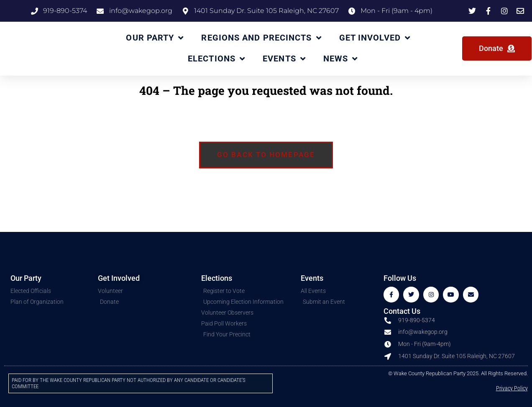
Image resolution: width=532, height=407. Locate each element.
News (341, 59)
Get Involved (375, 38)
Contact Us (402, 312)
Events (284, 59)
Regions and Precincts (261, 38)
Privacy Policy (512, 389)
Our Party (155, 38)
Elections (216, 59)
